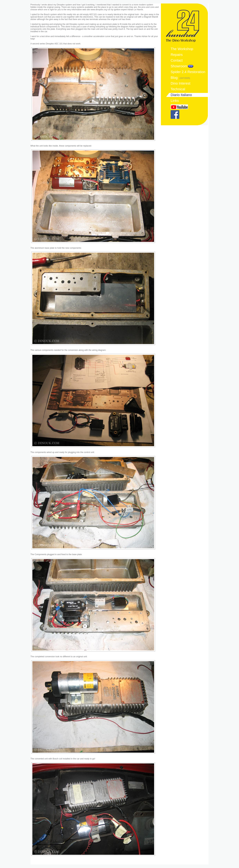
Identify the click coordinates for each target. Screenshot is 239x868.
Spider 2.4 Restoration (188, 72)
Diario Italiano (181, 95)
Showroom (179, 66)
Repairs (177, 55)
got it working (88, 5)
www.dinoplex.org (99, 10)
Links (175, 101)
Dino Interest (180, 83)
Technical (178, 89)
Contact (177, 60)
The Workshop (182, 49)
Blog (180, 78)
